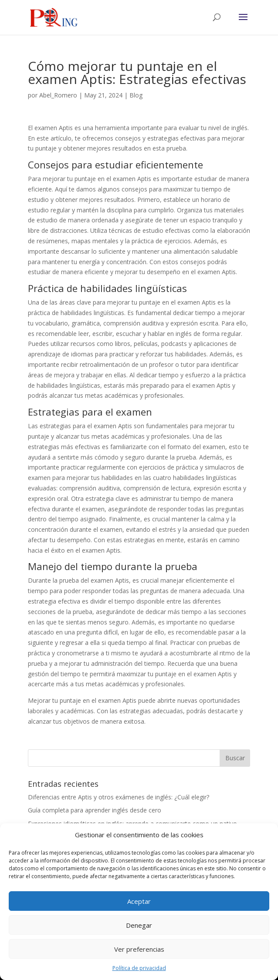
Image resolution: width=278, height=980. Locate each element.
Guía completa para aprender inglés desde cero (95, 810)
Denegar (139, 925)
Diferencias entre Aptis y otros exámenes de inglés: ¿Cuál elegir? (119, 797)
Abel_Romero (58, 95)
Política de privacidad (139, 968)
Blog (136, 95)
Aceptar (139, 901)
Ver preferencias (139, 949)
